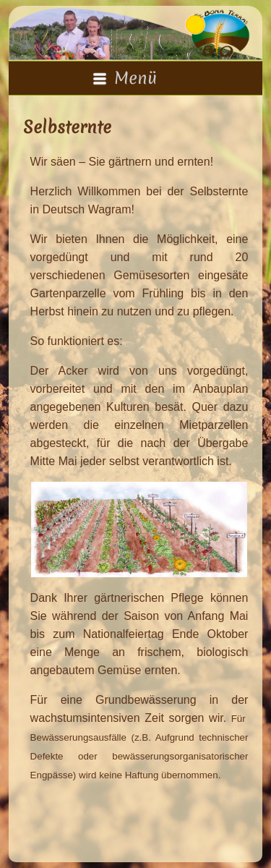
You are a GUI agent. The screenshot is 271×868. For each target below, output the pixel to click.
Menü (125, 78)
